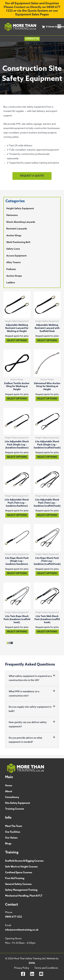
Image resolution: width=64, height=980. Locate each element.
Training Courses (15, 809)
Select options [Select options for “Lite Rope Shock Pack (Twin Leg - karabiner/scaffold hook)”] (47, 573)
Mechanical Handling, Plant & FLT (24, 896)
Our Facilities (13, 832)
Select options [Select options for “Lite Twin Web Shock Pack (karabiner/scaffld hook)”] (47, 632)
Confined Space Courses (19, 873)
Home (9, 786)
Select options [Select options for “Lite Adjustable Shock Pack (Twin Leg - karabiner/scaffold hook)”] (47, 515)
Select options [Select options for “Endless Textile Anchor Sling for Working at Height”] (17, 399)
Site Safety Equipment (18, 803)
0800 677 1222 (13, 917)
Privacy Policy (22, 968)
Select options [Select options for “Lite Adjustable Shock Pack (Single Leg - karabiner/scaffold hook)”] (47, 457)
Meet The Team (14, 826)
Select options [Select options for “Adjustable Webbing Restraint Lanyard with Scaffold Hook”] (47, 341)
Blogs (8, 844)
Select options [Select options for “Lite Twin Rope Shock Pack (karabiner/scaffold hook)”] (17, 632)
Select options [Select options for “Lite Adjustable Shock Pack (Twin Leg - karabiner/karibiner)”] (17, 515)
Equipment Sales (27, 15)
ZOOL (32, 963)
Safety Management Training (21, 890)
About (9, 792)
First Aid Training (15, 878)
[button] (59, 27)
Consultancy (12, 797)
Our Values (11, 838)
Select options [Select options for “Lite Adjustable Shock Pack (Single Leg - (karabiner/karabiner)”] (17, 457)
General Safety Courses (18, 884)
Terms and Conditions (46, 968)
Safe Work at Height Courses (21, 867)
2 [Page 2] (9, 643)
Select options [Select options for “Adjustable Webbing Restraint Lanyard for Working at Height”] (17, 341)
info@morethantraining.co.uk (22, 930)
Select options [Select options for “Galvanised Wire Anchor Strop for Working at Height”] (47, 399)
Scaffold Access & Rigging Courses (24, 861)
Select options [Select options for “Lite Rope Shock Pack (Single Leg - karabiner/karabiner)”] (17, 573)
